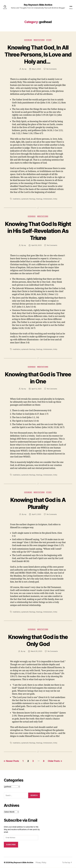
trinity (55, 199)
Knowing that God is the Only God (38, 640)
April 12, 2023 (36, 389)
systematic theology (28, 199)
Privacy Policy (42, 863)
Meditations (39, 40)
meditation (17, 199)
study (49, 40)
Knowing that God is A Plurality (38, 503)
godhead (28, 40)
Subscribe (11, 845)
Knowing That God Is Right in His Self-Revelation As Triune (38, 231)
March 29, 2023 (36, 652)
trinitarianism (48, 199)
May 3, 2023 (36, 69)
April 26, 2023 (36, 245)
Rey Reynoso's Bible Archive (38, 5)
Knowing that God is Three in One (38, 378)
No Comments (52, 69)
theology (39, 199)
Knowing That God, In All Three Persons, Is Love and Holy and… (38, 54)
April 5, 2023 (36, 515)
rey (25, 69)
